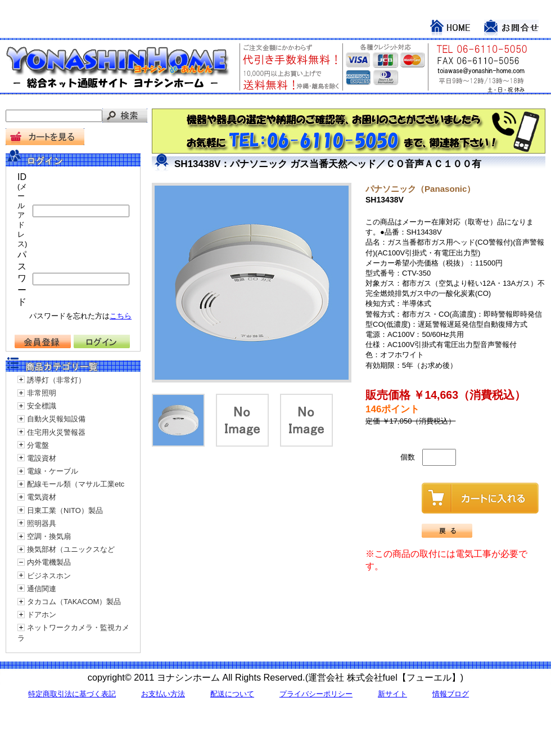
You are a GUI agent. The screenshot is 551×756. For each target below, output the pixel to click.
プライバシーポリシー (316, 694)
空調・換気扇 (49, 536)
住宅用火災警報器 (56, 432)
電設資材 (42, 458)
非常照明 (42, 393)
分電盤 (38, 445)
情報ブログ (451, 694)
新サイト (392, 694)
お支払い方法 (163, 694)
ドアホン (42, 615)
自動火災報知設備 (56, 419)
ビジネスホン (49, 576)
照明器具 (42, 523)
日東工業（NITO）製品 (65, 510)
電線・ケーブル (53, 471)
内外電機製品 (49, 562)
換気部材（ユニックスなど (71, 549)
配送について (232, 694)
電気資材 (42, 497)
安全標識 (42, 406)
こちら (121, 316)
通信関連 (42, 589)
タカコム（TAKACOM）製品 (74, 602)
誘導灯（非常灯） (56, 380)
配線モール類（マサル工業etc (76, 484)
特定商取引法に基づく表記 (72, 694)
